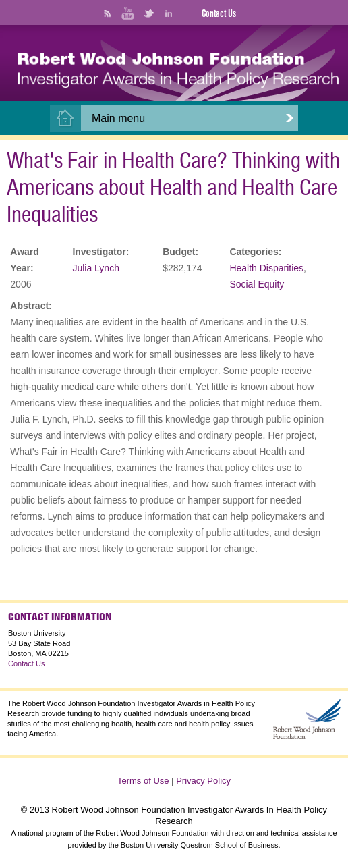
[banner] (178, 71)
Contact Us (219, 13)
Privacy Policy (203, 781)
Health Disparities (266, 268)
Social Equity (257, 284)
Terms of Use (143, 781)
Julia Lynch (96, 268)
